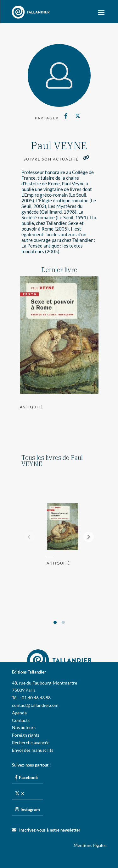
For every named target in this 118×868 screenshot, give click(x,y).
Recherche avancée (31, 742)
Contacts (21, 720)
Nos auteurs (24, 727)
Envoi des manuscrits (33, 750)
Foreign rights (26, 735)
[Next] (89, 537)
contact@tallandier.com (35, 705)
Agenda (19, 713)
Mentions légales (90, 845)
